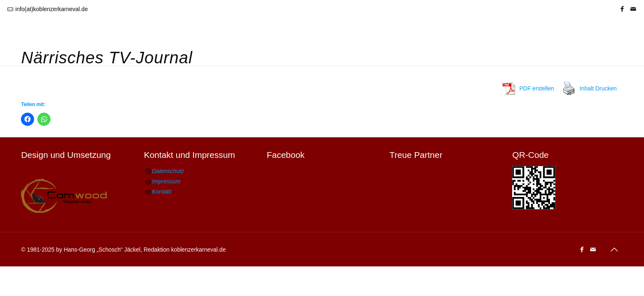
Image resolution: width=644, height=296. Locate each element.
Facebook (285, 155)
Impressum (166, 181)
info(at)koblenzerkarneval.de (52, 9)
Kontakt (162, 192)
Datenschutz (168, 171)
